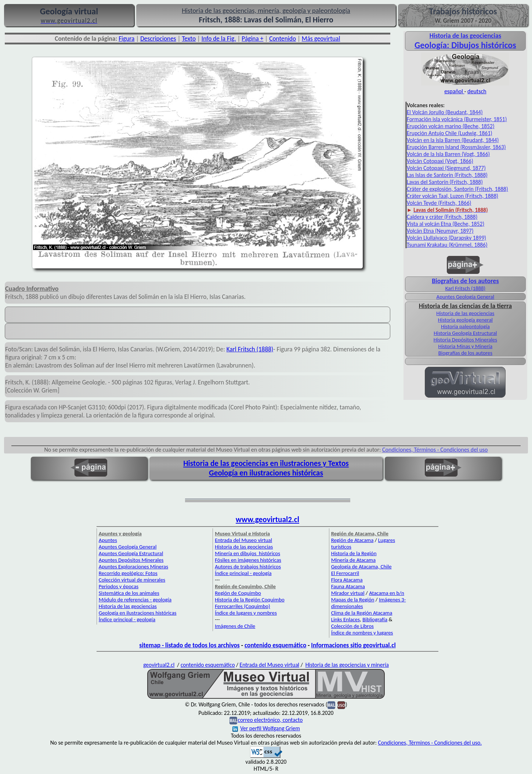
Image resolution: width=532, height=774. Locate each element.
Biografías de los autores (465, 353)
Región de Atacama (352, 540)
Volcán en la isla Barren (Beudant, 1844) (453, 140)
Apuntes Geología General (466, 297)
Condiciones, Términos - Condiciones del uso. (430, 743)
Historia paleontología (465, 326)
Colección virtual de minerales (132, 580)
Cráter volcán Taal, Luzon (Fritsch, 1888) (453, 196)
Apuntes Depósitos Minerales (131, 560)
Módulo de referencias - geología (135, 600)
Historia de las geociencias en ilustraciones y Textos (266, 463)
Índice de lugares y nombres (246, 613)
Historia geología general (465, 320)
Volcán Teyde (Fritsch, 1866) (439, 203)
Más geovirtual (321, 39)
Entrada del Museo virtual (243, 540)
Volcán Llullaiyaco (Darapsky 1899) (446, 238)
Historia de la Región (354, 553)
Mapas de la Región (353, 600)
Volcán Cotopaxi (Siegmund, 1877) (446, 168)
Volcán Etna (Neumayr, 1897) (440, 231)
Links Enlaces (345, 619)
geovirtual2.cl (159, 665)
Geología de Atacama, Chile (361, 567)
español (454, 91)
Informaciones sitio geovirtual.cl (353, 645)
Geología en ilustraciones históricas (266, 473)
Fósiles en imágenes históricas (248, 560)
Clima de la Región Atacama (362, 613)
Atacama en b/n (387, 593)
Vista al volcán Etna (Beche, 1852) (446, 224)
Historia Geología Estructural (465, 333)
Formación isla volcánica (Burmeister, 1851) (457, 119)
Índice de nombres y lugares (362, 633)
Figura (126, 39)
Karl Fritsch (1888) (250, 349)
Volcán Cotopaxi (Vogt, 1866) (440, 161)
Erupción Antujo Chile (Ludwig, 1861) (450, 133)
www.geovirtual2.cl (267, 520)
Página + (252, 39)
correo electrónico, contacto (270, 720)
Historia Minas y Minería (466, 346)
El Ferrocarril (345, 573)
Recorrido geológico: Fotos (128, 573)
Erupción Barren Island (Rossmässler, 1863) (456, 147)
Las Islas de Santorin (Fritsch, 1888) (447, 175)
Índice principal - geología (127, 619)
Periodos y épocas (119, 586)
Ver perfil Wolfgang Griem (266, 728)
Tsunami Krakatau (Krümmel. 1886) (447, 245)
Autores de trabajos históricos (248, 567)
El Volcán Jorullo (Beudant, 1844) (445, 112)
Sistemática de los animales (129, 593)
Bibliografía (375, 619)
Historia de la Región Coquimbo (250, 600)
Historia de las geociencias (465, 313)
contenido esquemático (275, 645)
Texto (189, 39)
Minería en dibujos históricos (247, 553)
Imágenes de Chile (235, 626)
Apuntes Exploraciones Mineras (133, 567)
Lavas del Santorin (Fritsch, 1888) (445, 182)
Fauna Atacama (348, 586)
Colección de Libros (352, 626)
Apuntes (108, 540)
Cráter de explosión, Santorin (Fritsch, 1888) (457, 189)
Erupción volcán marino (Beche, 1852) (451, 126)
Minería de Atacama (353, 560)
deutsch (477, 91)
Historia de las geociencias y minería (347, 665)
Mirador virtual (348, 593)
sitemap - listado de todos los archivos (189, 645)
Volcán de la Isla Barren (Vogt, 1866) (448, 154)
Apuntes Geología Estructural (131, 553)
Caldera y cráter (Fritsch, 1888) (442, 217)
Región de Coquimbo (238, 593)
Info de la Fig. (219, 39)
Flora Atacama (347, 580)
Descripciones (158, 39)
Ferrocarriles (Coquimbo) (242, 606)
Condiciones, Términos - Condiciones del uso (435, 450)
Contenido (283, 39)
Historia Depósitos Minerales (465, 340)
